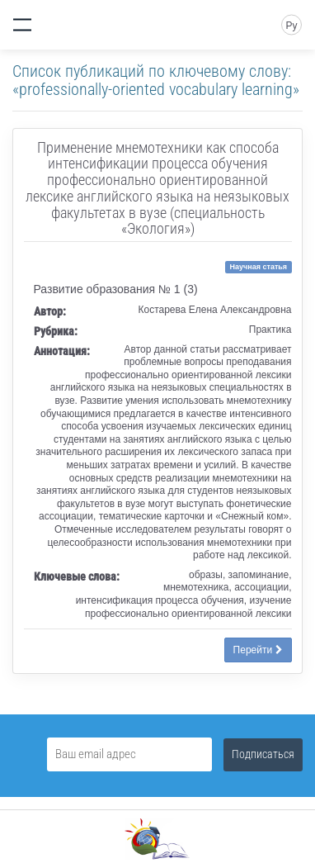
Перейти (258, 650)
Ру (291, 26)
